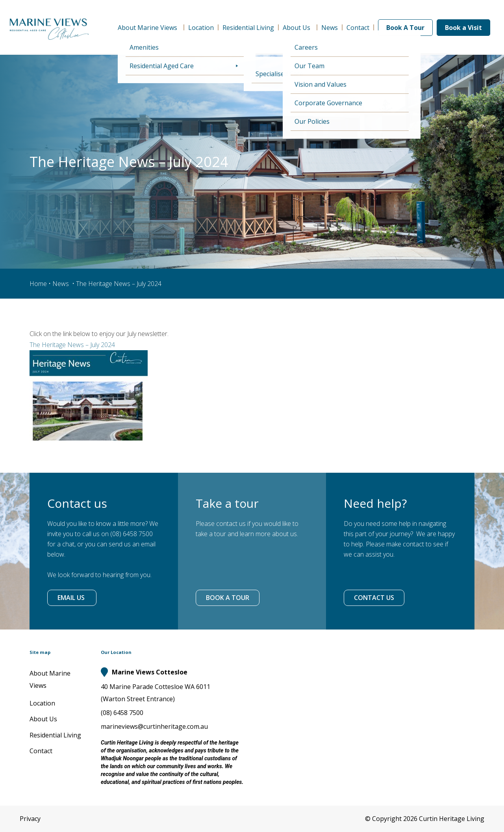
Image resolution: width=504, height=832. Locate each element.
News (330, 27)
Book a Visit (463, 28)
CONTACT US (374, 598)
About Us (298, 27)
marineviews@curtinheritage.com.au (154, 726)
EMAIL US (72, 598)
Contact (358, 27)
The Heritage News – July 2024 (72, 345)
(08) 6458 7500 (122, 713)
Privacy (30, 819)
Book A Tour (405, 28)
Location (201, 27)
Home (38, 284)
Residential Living (248, 27)
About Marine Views (149, 27)
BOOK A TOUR (228, 598)
